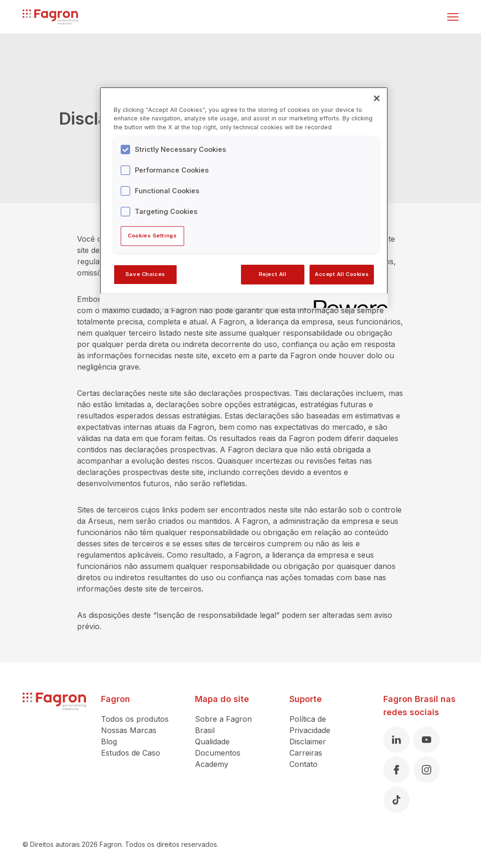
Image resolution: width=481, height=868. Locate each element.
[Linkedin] (396, 740)
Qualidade (212, 742)
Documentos (218, 753)
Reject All (273, 274)
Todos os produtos (135, 719)
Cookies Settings (152, 236)
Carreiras (306, 753)
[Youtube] (427, 740)
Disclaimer (308, 742)
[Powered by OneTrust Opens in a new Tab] (348, 302)
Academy (212, 764)
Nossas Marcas (129, 730)
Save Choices (145, 274)
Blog (109, 742)
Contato (303, 764)
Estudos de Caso (131, 753)
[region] (244, 197)
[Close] (377, 98)
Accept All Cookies (342, 274)
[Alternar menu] (453, 17)
